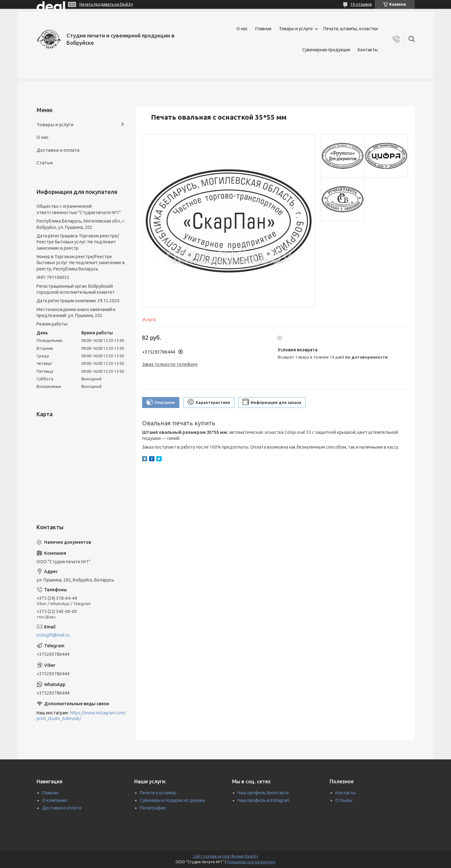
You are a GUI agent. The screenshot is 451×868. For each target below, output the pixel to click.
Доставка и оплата (58, 150)
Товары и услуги (296, 29)
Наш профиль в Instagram (264, 800)
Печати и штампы (158, 793)
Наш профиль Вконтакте (263, 793)
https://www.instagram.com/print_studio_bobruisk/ (81, 716)
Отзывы (344, 800)
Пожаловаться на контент (251, 862)
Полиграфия (153, 808)
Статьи (45, 163)
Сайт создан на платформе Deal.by (226, 856)
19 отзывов (361, 4)
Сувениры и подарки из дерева (172, 800)
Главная (263, 29)
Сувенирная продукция (326, 50)
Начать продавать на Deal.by (106, 4)
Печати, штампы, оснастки (351, 29)
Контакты (368, 50)
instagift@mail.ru (53, 635)
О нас (242, 29)
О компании (55, 800)
